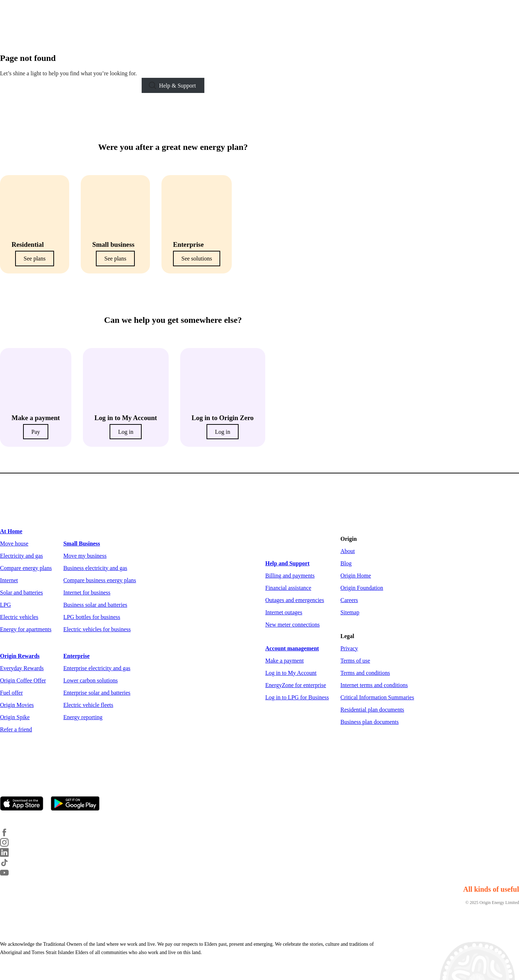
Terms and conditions (365, 673)
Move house (14, 544)
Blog (346, 563)
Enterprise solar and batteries (97, 693)
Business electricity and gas (95, 568)
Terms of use (355, 661)
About (347, 551)
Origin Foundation (362, 588)
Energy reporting (83, 717)
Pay (36, 432)
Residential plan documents (372, 710)
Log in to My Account (291, 673)
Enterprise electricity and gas (97, 668)
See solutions (197, 259)
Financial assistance (288, 588)
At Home (11, 531)
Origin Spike (15, 717)
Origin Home (356, 576)
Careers (349, 600)
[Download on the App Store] (25, 804)
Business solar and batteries (95, 605)
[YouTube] (9, 875)
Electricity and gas (21, 556)
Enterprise (77, 656)
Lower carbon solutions (91, 680)
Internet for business (87, 593)
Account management (292, 648)
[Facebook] (9, 835)
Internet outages (284, 612)
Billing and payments (290, 576)
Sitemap (350, 612)
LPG (5, 605)
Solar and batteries (21, 593)
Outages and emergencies (295, 600)
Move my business (85, 556)
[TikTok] (9, 865)
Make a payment (285, 661)
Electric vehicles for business (97, 629)
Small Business (82, 544)
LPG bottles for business (92, 617)
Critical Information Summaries (377, 697)
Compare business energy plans (100, 580)
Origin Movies (17, 705)
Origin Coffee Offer (23, 680)
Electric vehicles (19, 617)
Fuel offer (11, 693)
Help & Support (177, 86)
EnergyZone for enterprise (296, 685)
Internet (9, 580)
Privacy (349, 648)
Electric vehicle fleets (88, 705)
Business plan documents (369, 722)
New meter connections (292, 625)
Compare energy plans (26, 568)
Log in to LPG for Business (297, 697)
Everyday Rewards (22, 668)
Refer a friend (16, 729)
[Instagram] (9, 845)
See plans (35, 259)
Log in (126, 432)
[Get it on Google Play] (78, 804)
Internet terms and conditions (374, 685)
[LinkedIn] (9, 855)
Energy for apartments (26, 629)
